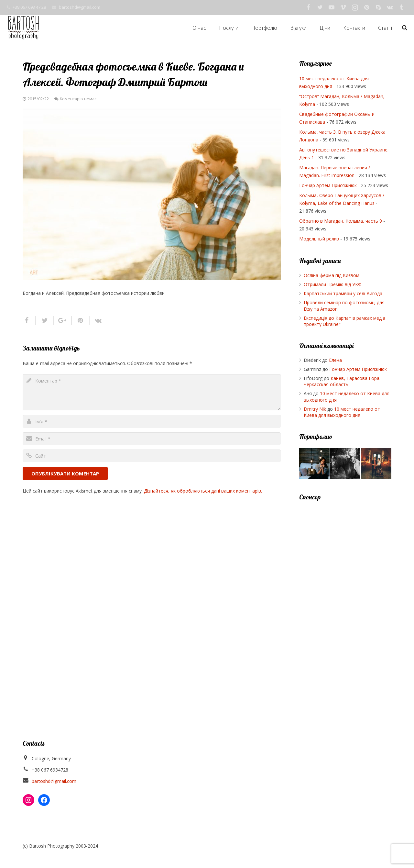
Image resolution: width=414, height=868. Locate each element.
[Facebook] (308, 7)
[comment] (152, 392)
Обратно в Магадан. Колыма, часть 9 (341, 221)
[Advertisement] (345, 606)
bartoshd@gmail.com (80, 7)
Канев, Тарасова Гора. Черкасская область (342, 381)
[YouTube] (332, 7)
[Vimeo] (343, 7)
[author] (152, 421)
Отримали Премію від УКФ (333, 284)
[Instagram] (355, 7)
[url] (152, 456)
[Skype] (378, 7)
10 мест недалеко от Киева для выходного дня (342, 412)
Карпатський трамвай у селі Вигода (343, 293)
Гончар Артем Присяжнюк (328, 185)
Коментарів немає (78, 99)
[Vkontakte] (390, 7)
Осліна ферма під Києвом (332, 275)
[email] (152, 439)
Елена (335, 360)
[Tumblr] (401, 7)
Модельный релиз (319, 239)
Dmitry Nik (315, 409)
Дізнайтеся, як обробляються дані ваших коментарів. (203, 491)
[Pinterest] (366, 7)
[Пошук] (405, 28)
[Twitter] (320, 7)
